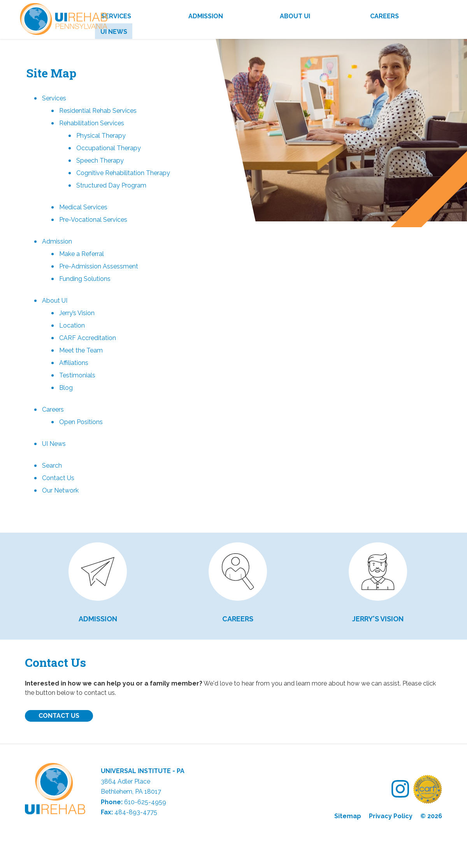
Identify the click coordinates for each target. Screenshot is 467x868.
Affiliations (74, 363)
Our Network (60, 490)
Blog (66, 388)
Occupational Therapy (109, 148)
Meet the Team (81, 350)
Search (52, 466)
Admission (206, 16)
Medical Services (83, 207)
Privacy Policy (391, 816)
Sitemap (348, 816)
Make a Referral (82, 254)
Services (116, 16)
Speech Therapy (100, 160)
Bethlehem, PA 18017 (131, 792)
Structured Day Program (111, 185)
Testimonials (77, 375)
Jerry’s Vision (77, 313)
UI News (114, 32)
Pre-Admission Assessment (99, 266)
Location (72, 325)
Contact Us (58, 478)
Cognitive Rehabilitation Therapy (123, 173)
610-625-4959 (145, 802)
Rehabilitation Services (92, 123)
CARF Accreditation (88, 338)
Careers (384, 16)
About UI (295, 16)
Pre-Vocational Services (93, 220)
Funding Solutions (85, 279)
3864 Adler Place (126, 781)
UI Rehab (62, 23)
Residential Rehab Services (98, 111)
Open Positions (81, 422)
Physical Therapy (101, 136)
